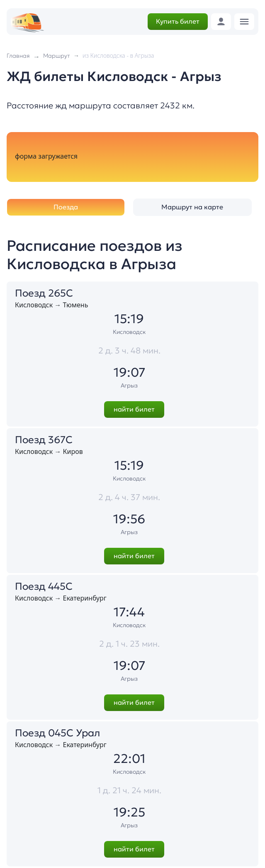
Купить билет (178, 21)
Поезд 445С (44, 586)
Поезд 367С (44, 440)
